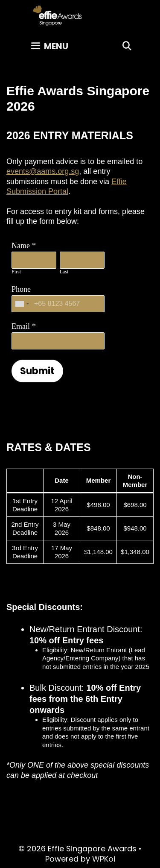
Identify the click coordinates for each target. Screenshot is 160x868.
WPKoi (104, 859)
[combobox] (22, 304)
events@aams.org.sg (43, 171)
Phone (21, 289)
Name (21, 246)
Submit (37, 371)
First (16, 272)
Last (64, 272)
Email (21, 326)
